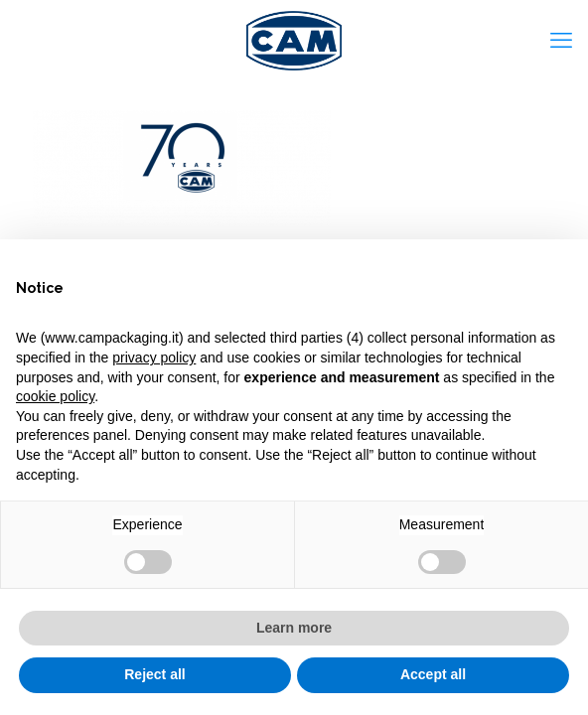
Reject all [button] (154, 674)
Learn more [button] (294, 628)
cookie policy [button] (55, 396)
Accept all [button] (433, 674)
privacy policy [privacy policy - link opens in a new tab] (154, 357)
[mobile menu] (561, 40)
